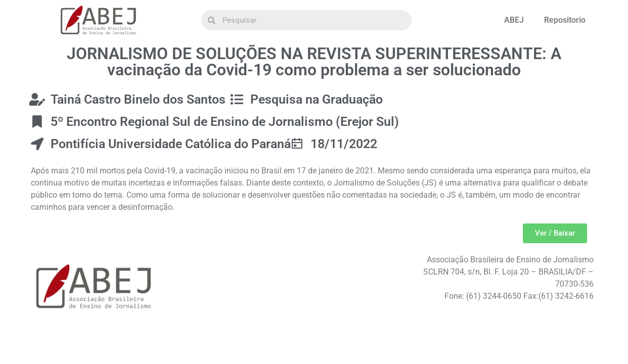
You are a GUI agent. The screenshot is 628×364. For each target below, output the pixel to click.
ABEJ (514, 20)
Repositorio (565, 20)
